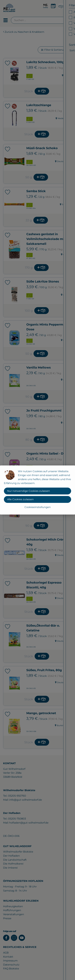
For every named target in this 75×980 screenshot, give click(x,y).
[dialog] (37, 490)
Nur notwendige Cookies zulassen (29, 491)
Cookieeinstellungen (38, 507)
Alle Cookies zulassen (20, 499)
